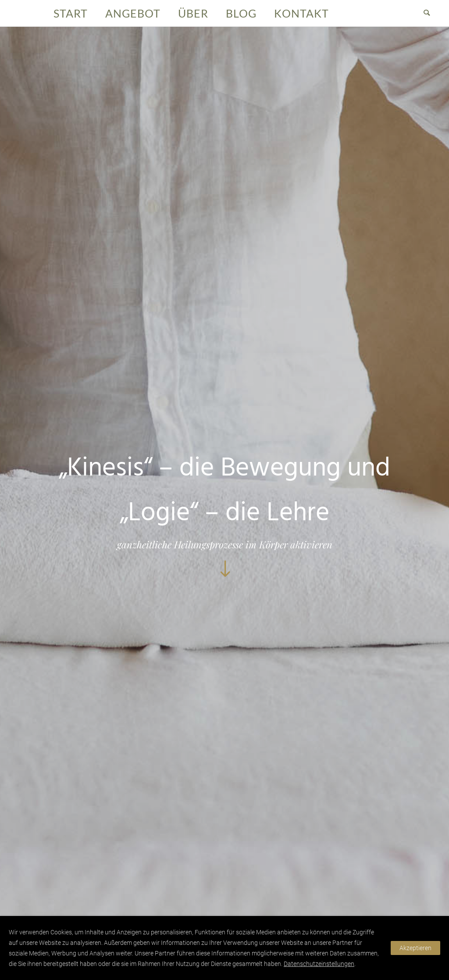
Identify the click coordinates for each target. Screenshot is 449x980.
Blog (241, 13)
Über (193, 13)
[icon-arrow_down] (224, 570)
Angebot (133, 13)
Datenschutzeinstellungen (319, 964)
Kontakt (301, 13)
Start (71, 13)
